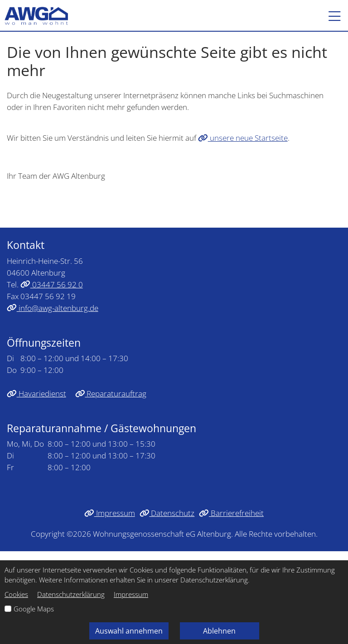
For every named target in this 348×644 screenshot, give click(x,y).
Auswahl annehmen (129, 631)
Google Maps (34, 609)
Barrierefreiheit (231, 513)
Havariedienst (36, 393)
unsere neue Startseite (243, 138)
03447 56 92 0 (52, 284)
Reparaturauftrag (111, 393)
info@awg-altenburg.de (53, 308)
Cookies (16, 594)
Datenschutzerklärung (71, 594)
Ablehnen (219, 631)
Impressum (110, 513)
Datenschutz (167, 513)
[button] (330, 16)
